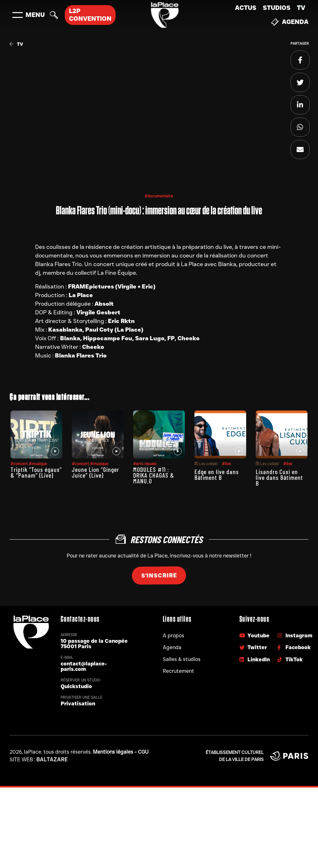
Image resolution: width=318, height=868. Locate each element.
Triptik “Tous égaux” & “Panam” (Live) (36, 472)
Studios (277, 8)
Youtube (254, 636)
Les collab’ (206, 464)
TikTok (290, 660)
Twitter (253, 647)
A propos (174, 636)
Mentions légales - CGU (121, 752)
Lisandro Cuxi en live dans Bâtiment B (279, 477)
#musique (38, 464)
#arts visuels (145, 464)
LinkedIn (255, 660)
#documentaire (159, 196)
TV (301, 8)
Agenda (290, 22)
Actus (246, 8)
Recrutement (178, 671)
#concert (20, 464)
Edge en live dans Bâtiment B (217, 474)
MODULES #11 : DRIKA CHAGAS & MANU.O (154, 475)
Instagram (295, 636)
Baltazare (52, 760)
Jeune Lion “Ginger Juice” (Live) (95, 472)
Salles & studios (182, 659)
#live (226, 464)
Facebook (294, 647)
